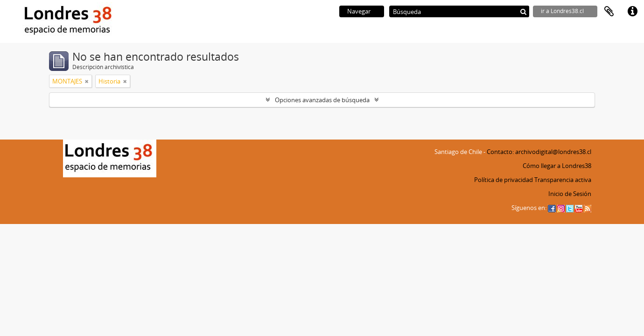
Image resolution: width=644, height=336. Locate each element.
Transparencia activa (563, 180)
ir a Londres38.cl (562, 11)
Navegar (359, 11)
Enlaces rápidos (632, 12)
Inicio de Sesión (570, 194)
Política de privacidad (504, 180)
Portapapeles (609, 12)
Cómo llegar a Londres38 (557, 166)
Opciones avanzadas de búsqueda (322, 100)
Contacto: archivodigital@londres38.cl (539, 152)
